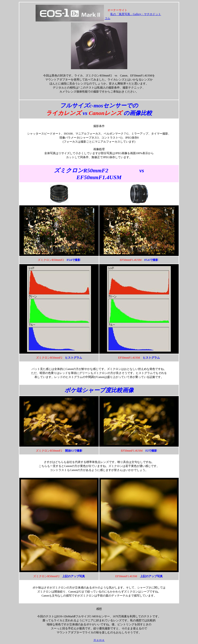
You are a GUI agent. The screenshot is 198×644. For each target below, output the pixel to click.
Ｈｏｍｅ (99, 640)
